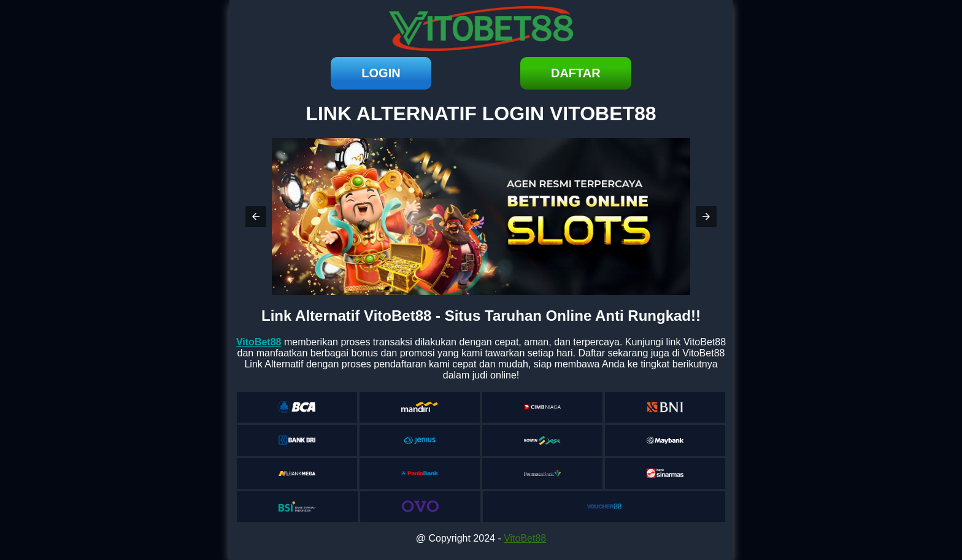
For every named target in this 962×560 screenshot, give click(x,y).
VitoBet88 (525, 538)
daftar (576, 73)
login (381, 73)
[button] (256, 217)
